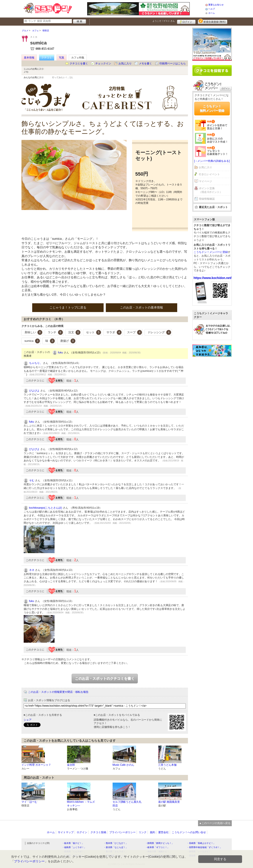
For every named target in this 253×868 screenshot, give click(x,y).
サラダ (114, 332)
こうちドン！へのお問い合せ (189, 832)
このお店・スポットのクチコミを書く (105, 678)
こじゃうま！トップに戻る (68, 307)
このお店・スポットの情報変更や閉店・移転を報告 (58, 692)
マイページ (205, 181)
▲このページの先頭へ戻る (215, 823)
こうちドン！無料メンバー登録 (212, 108)
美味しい (34, 332)
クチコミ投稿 (98, 832)
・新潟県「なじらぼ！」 (116, 847)
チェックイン (103, 64)
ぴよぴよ (34, 391)
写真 (62, 58)
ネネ (32, 570)
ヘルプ (212, 9)
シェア (28, 720)
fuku (61, 353)
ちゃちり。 (36, 363)
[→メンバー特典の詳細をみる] (212, 161)
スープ (135, 332)
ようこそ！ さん (164, 21)
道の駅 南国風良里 (169, 802)
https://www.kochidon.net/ (213, 278)
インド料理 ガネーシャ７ (36, 765)
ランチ (55, 332)
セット (94, 332)
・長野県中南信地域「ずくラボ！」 (204, 847)
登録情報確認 (207, 199)
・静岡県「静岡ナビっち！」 (159, 843)
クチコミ (47, 58)
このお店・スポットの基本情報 (142, 307)
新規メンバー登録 (213, 21)
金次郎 (71, 765)
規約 (152, 832)
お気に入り (125, 64)
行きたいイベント (209, 174)
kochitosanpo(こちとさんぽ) (46, 508)
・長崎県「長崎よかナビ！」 (201, 843)
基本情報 (29, 58)
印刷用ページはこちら (173, 64)
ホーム (212, 13)
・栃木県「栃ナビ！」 (73, 843)
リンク (143, 832)
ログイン (186, 21)
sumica (32, 341)
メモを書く (145, 64)
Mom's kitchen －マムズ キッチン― (81, 804)
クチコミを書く (79, 64)
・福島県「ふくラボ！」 (74, 847)
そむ (32, 480)
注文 (74, 332)
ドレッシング (159, 332)
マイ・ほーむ (29, 802)
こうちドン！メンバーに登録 (211, 252)
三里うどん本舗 (167, 765)
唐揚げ (68, 341)
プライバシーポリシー (122, 832)
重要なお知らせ (216, 5)
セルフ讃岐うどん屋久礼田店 (127, 804)
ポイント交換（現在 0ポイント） (211, 190)
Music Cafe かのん (123, 765)
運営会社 (163, 832)
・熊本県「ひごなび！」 (116, 843)
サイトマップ (66, 832)
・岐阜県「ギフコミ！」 (157, 847)
